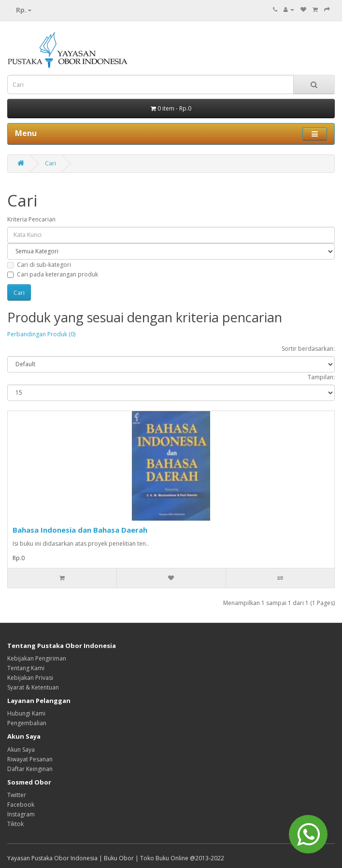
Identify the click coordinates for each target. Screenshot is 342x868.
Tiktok (15, 824)
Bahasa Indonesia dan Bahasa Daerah (80, 530)
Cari (50, 163)
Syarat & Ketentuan (33, 687)
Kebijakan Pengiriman (37, 658)
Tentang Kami (26, 668)
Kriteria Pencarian (31, 219)
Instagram (21, 814)
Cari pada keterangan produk (53, 274)
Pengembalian (27, 723)
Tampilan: (321, 377)
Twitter (17, 795)
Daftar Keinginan (30, 769)
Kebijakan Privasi (30, 678)
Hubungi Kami (26, 713)
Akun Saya (21, 750)
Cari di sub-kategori (39, 265)
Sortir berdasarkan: (308, 349)
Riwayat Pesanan (30, 759)
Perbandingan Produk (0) (41, 334)
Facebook (21, 805)
